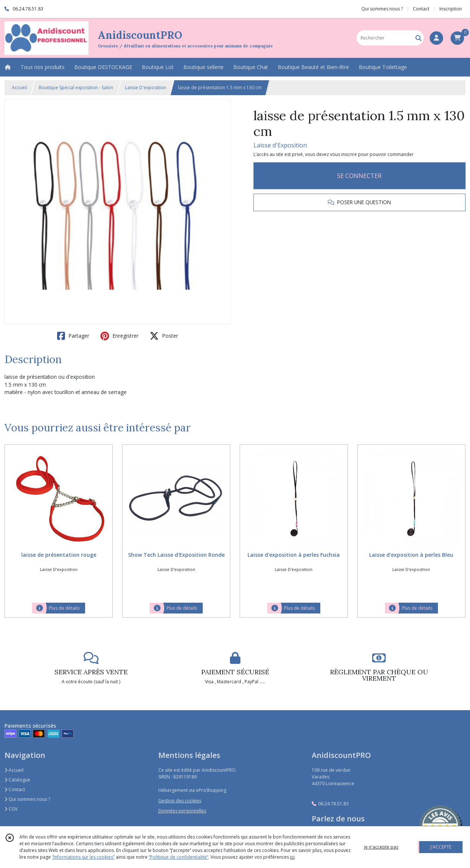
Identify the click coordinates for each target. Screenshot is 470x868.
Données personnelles (182, 811)
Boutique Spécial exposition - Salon (76, 88)
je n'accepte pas (381, 847)
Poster (164, 336)
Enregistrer (119, 336)
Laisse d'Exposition (280, 145)
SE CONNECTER (359, 176)
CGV (11, 809)
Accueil (19, 88)
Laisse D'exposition (146, 88)
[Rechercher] (418, 38)
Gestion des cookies (180, 801)
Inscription (451, 9)
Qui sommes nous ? (27, 799)
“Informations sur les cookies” (83, 857)
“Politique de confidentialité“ (178, 857)
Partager (73, 336)
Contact (421, 9)
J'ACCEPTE (441, 847)
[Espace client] (436, 38)
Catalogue (17, 780)
